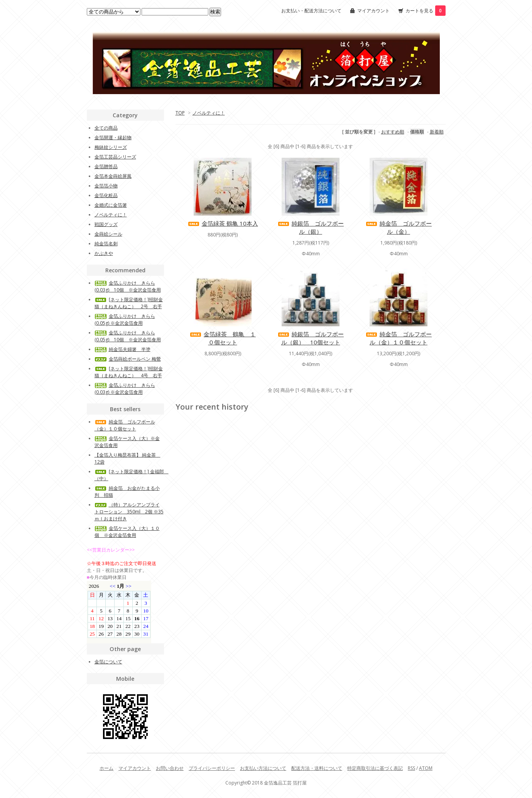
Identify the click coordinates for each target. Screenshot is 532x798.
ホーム (106, 768)
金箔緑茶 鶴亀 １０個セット (223, 338)
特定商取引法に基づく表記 (375, 768)
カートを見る (426, 11)
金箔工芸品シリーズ (115, 157)
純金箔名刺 (106, 244)
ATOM (426, 768)
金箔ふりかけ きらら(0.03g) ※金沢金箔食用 (125, 389)
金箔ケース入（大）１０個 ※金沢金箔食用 (127, 532)
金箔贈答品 (106, 166)
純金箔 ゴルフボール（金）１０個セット (399, 338)
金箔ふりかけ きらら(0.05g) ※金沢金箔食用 (125, 320)
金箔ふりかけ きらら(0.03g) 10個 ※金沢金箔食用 (128, 286)
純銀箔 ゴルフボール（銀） (311, 227)
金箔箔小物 (106, 186)
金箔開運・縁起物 (113, 137)
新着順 (437, 132)
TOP (180, 113)
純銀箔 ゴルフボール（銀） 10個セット (311, 338)
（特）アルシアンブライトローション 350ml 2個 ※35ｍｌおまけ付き (129, 512)
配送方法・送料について (317, 768)
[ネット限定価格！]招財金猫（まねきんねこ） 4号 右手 (129, 372)
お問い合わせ (170, 768)
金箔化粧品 (106, 195)
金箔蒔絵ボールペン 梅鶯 (128, 359)
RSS (411, 768)
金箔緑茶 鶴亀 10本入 (223, 223)
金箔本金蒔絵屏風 (113, 176)
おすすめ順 (393, 132)
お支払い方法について (263, 768)
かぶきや (104, 253)
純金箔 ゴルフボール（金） (399, 227)
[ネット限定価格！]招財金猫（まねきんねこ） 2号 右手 (129, 303)
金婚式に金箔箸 (111, 205)
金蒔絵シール (108, 234)
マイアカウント (373, 11)
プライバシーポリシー (212, 768)
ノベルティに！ (209, 113)
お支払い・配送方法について (311, 11)
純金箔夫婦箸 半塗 (122, 349)
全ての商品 (106, 128)
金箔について (108, 662)
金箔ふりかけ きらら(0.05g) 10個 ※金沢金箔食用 (128, 336)
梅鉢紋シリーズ (111, 147)
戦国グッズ (106, 224)
